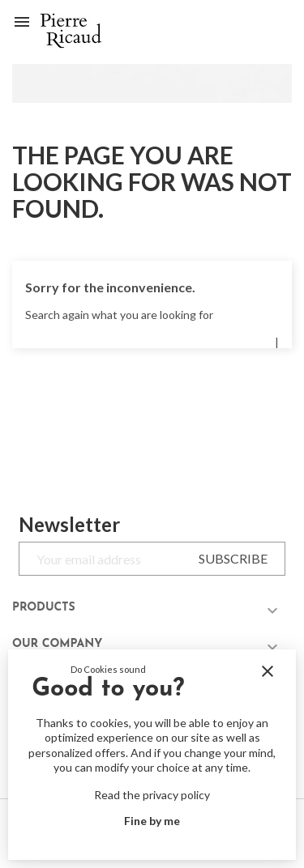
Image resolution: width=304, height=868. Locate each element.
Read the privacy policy (152, 795)
